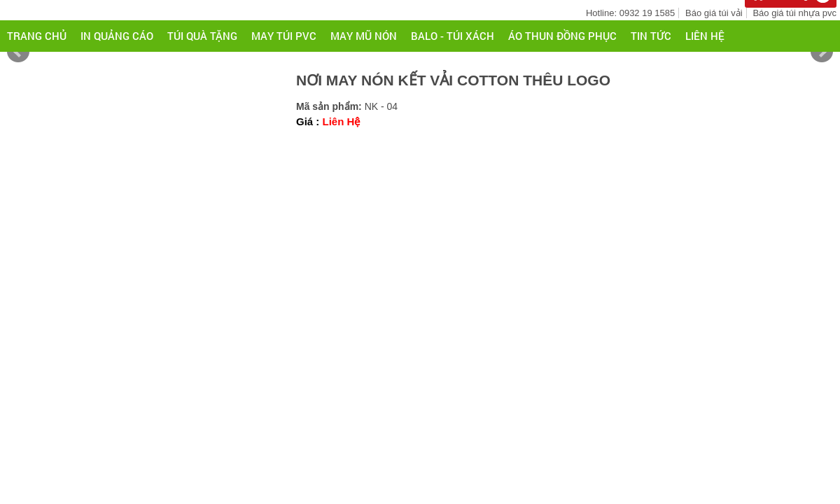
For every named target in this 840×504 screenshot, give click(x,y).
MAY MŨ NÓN (364, 36)
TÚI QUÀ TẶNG (202, 36)
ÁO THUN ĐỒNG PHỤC (562, 36)
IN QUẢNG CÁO (117, 36)
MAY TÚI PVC (284, 36)
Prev (18, 52)
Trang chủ (37, 36)
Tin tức (651, 36)
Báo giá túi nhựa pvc (794, 13)
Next (822, 52)
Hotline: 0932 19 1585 (630, 13)
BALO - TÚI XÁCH (453, 36)
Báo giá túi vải (714, 13)
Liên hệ (705, 36)
